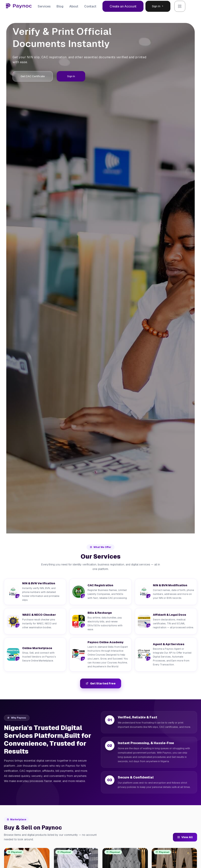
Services (44, 6)
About (74, 6)
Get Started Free (101, 684)
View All (185, 837)
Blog (60, 6)
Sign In (158, 6)
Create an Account (123, 6)
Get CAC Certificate (37, 77)
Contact (90, 6)
